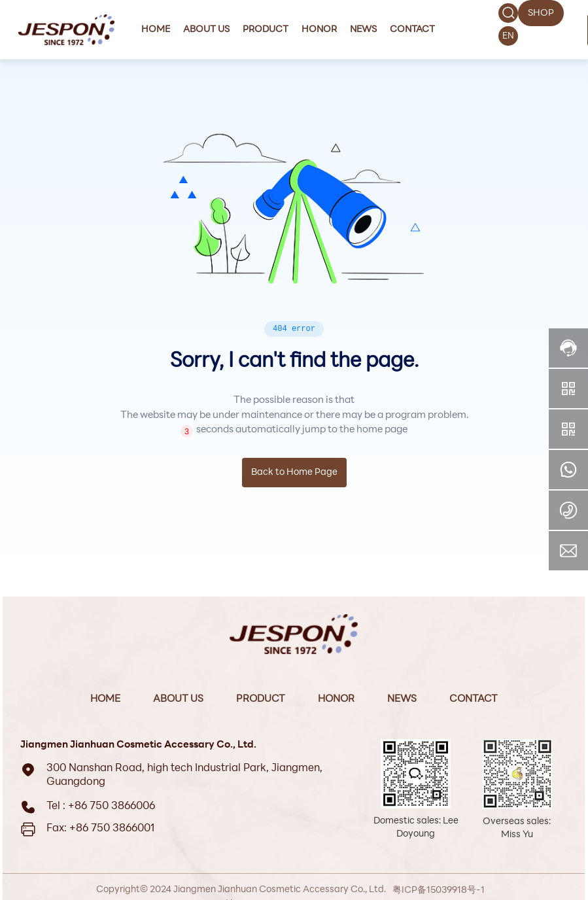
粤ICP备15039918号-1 (439, 891)
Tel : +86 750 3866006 (101, 806)
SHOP (541, 13)
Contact (474, 700)
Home (105, 700)
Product (261, 700)
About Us (178, 700)
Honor (336, 700)
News (402, 700)
